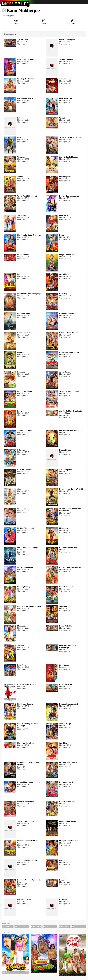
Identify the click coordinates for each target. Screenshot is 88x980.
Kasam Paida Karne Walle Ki (71, 489)
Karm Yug (63, 294)
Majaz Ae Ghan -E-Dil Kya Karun (28, 549)
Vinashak (21, 157)
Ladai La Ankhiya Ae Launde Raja (29, 881)
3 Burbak (21, 450)
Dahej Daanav (23, 255)
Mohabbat (64, 528)
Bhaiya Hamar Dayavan (69, 841)
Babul (20, 118)
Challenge (21, 509)
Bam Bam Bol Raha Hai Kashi (29, 606)
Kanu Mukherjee (23, 10)
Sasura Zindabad (66, 59)
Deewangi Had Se (67, 782)
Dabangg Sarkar (24, 313)
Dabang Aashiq (23, 587)
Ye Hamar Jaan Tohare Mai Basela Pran (70, 510)
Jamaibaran (64, 665)
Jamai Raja (22, 216)
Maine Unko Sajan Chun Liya (29, 235)
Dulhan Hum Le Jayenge (69, 196)
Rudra (20, 411)
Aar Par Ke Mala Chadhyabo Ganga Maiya (71, 412)
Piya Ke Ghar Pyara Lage (69, 40)
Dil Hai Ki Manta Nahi (68, 548)
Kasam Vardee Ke (67, 802)
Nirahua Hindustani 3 (68, 313)
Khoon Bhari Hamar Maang (28, 782)
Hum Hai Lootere (24, 470)
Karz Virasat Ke (66, 684)
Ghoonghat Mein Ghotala (70, 352)
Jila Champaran (66, 470)
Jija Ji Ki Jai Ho (23, 40)
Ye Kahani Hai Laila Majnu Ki (71, 137)
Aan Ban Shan (65, 79)
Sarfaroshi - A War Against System (28, 764)
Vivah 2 (62, 118)
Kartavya (63, 899)
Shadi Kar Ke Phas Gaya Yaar (71, 391)
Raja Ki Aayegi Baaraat (27, 59)
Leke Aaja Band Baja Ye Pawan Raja (69, 646)
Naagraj (21, 352)
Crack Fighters (65, 176)
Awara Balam (65, 372)
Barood (62, 860)
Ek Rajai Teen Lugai (25, 528)
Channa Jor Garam (25, 391)
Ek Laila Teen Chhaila (68, 763)
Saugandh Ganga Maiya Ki (28, 860)
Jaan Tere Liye (65, 724)
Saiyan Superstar (25, 430)
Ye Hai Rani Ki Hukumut (27, 196)
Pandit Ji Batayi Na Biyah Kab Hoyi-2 (28, 725)
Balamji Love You (24, 333)
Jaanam (21, 645)
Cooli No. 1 (64, 216)
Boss (19, 137)
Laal (19, 274)
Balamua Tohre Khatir (68, 333)
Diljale (62, 880)
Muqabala (21, 626)
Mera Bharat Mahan (26, 98)
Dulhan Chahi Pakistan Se (70, 567)
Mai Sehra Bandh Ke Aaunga (71, 430)
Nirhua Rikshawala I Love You (28, 842)
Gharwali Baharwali (25, 567)
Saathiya (63, 743)
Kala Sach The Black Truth (28, 684)
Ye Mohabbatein (66, 587)
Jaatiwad (63, 606)
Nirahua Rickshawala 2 (69, 704)
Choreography (10, 34)
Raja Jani (21, 372)
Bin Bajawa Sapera (25, 704)
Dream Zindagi (65, 450)
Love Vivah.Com (66, 98)
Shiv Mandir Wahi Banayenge (29, 294)
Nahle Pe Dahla (66, 626)
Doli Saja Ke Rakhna (26, 79)
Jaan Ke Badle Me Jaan (69, 157)
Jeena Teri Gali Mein (26, 821)
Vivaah (20, 176)
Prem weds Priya (24, 899)
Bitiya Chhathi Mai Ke (68, 255)
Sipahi (20, 489)
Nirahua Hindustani (25, 802)
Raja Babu (21, 665)
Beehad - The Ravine (68, 821)
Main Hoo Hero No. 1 (26, 743)
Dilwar (62, 235)
